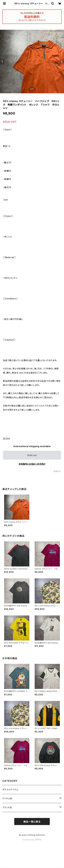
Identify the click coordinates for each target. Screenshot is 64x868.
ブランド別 (7, 807)
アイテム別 (7, 798)
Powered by (32, 840)
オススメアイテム (10, 789)
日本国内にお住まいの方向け (32, 464)
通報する (57, 471)
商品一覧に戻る (32, 822)
